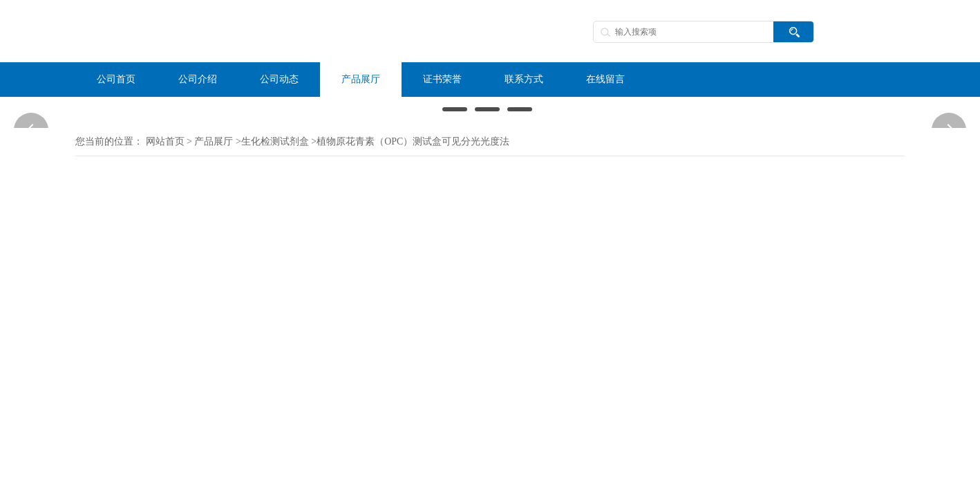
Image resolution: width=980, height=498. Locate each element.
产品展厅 (214, 141)
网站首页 (165, 141)
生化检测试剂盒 (275, 141)
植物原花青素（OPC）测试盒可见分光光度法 (413, 141)
